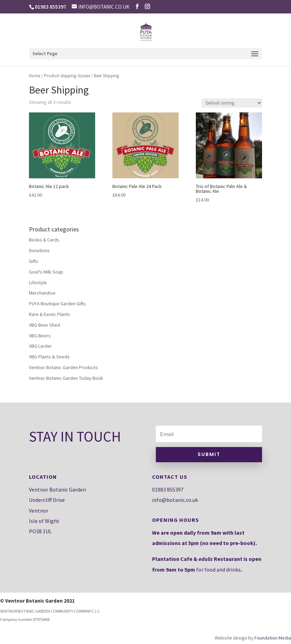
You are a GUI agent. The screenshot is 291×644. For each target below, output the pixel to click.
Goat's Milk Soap (46, 272)
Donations (39, 250)
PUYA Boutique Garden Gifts (57, 304)
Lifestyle (38, 283)
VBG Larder (40, 346)
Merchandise (42, 293)
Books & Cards (44, 240)
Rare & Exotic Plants (49, 314)
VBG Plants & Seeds (49, 357)
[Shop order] (232, 103)
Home (35, 76)
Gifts (34, 261)
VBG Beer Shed (44, 325)
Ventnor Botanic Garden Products (63, 367)
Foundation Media (273, 638)
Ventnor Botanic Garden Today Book (66, 378)
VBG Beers (40, 336)
